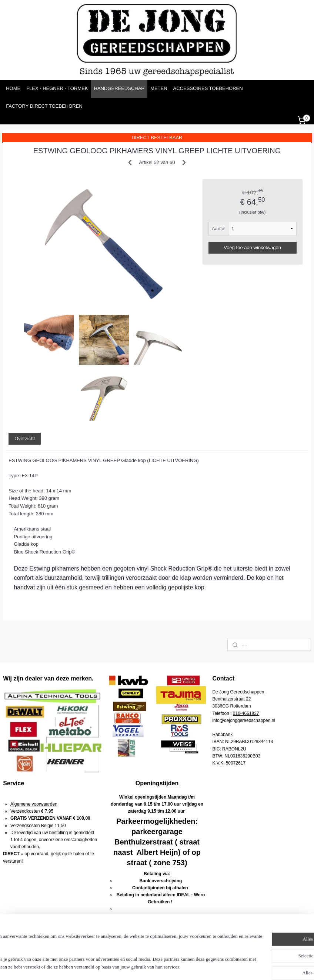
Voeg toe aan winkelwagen (252, 247)
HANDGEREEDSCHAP (119, 88)
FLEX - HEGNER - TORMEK (57, 88)
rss (158, 966)
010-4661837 (246, 713)
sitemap (145, 966)
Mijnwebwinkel (240, 966)
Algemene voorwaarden (34, 804)
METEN (159, 88)
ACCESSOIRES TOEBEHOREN (208, 88)
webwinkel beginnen (183, 966)
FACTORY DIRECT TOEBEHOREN (44, 106)
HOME (13, 88)
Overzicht (25, 438)
